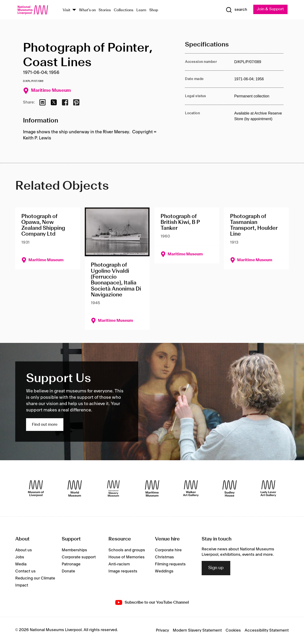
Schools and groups (127, 550)
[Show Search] (236, 10)
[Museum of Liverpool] (36, 488)
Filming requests (170, 564)
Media (21, 564)
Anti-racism (119, 564)
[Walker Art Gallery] (191, 488)
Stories (105, 10)
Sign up (216, 568)
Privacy (162, 630)
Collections (124, 10)
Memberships (74, 550)
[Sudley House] (230, 488)
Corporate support (79, 557)
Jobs (20, 557)
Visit (67, 10)
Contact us (25, 571)
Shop (154, 10)
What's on (87, 10)
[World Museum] (75, 488)
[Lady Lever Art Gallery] (268, 488)
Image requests (123, 571)
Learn (141, 10)
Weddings (164, 571)
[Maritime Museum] (152, 488)
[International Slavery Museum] (113, 488)
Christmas (164, 557)
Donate (68, 571)
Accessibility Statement (267, 630)
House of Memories (127, 557)
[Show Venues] (74, 10)
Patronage (71, 564)
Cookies (233, 630)
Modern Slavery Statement (197, 630)
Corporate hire (168, 550)
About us (24, 550)
